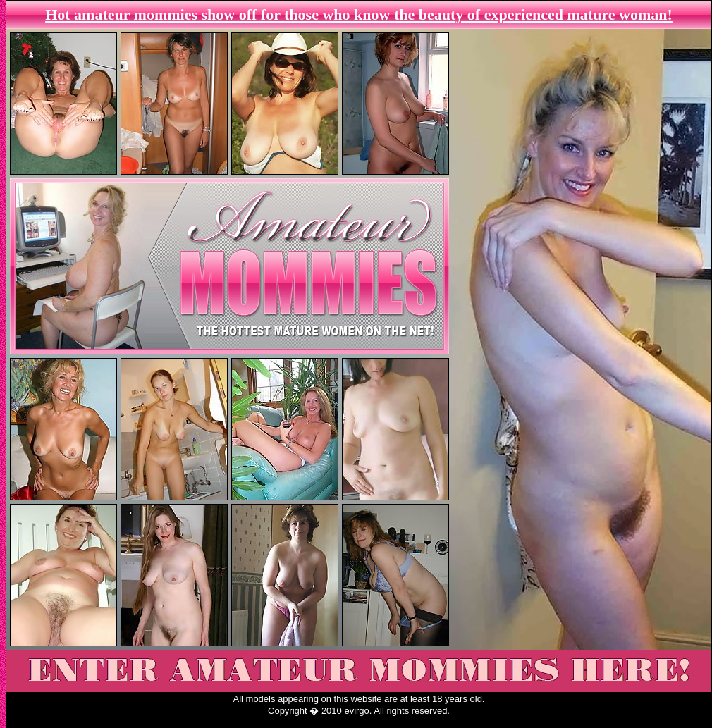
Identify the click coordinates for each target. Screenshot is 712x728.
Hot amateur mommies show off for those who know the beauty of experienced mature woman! (359, 14)
